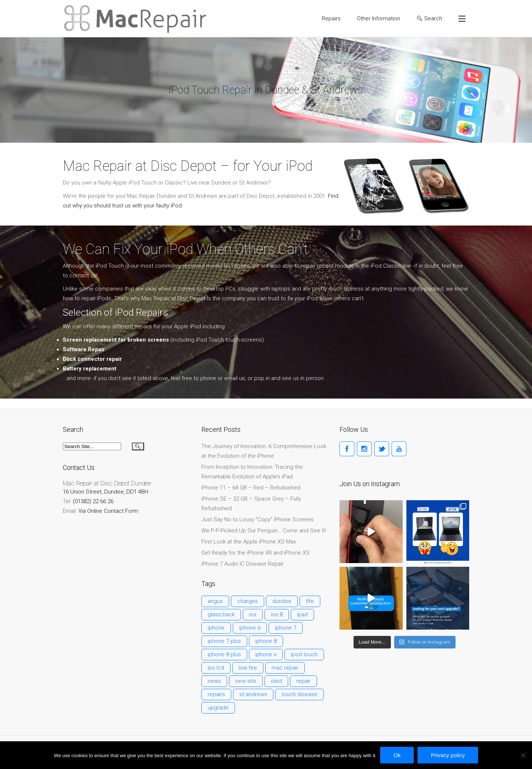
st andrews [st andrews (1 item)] (253, 694)
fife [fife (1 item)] (310, 601)
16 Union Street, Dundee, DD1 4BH (105, 492)
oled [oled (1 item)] (276, 681)
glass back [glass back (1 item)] (221, 614)
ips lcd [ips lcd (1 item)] (216, 668)
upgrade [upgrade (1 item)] (218, 708)
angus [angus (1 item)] (215, 601)
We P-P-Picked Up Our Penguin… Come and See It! (264, 531)
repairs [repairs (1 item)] (216, 694)
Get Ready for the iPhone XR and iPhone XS (255, 553)
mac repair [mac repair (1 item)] (285, 668)
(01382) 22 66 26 (93, 501)
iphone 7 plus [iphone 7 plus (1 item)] (224, 641)
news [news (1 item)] (214, 681)
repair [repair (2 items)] (303, 681)
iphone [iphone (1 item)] (216, 628)
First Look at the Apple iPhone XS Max (249, 542)
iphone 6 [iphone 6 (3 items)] (250, 628)
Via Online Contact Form (108, 511)
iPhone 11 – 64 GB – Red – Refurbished (251, 488)
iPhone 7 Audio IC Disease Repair (243, 564)
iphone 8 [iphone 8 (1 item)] (266, 641)
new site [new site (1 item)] (246, 681)
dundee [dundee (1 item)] (282, 601)
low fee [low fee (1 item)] (248, 668)
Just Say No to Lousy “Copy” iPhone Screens (258, 519)
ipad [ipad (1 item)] (302, 614)
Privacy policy (448, 755)
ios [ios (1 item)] (253, 614)
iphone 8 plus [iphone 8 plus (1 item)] (224, 654)
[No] (523, 755)
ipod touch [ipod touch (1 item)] (304, 654)
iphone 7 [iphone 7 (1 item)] (286, 628)
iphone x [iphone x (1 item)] (266, 654)
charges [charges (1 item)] (248, 601)
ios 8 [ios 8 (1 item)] (277, 614)
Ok (397, 755)
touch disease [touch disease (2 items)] (299, 694)
